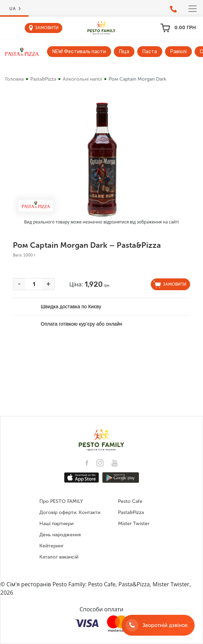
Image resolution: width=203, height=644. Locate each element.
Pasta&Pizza (43, 79)
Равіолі (178, 52)
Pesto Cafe (130, 501)
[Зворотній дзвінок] (158, 625)
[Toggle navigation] (193, 9)
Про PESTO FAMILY (61, 501)
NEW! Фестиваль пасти (79, 52)
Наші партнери (56, 524)
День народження (60, 535)
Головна (14, 79)
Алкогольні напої (82, 79)
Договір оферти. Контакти (70, 512)
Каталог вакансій (59, 557)
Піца (124, 52)
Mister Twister (134, 524)
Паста (150, 52)
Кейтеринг (52, 546)
